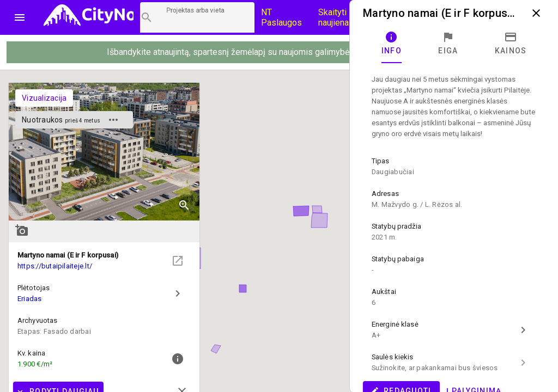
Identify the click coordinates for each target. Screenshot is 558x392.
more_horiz (113, 120)
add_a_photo (22, 230)
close (536, 13)
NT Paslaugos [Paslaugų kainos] (281, 17)
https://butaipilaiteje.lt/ (55, 266)
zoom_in (184, 205)
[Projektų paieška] (197, 17)
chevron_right (178, 293)
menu (20, 17)
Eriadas (30, 299)
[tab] (392, 44)
